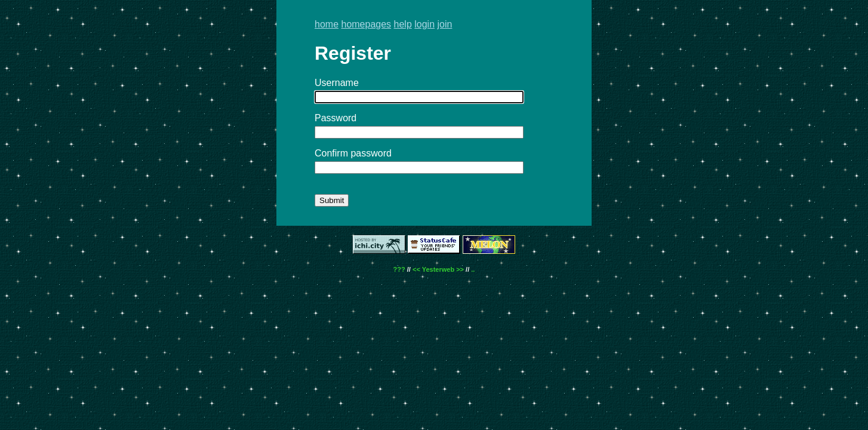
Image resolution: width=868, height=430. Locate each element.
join (445, 24)
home (327, 24)
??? (399, 269)
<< (416, 269)
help (403, 24)
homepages (366, 24)
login (424, 24)
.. (473, 269)
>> (460, 269)
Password (335, 118)
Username (337, 83)
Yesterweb (438, 269)
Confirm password (353, 153)
